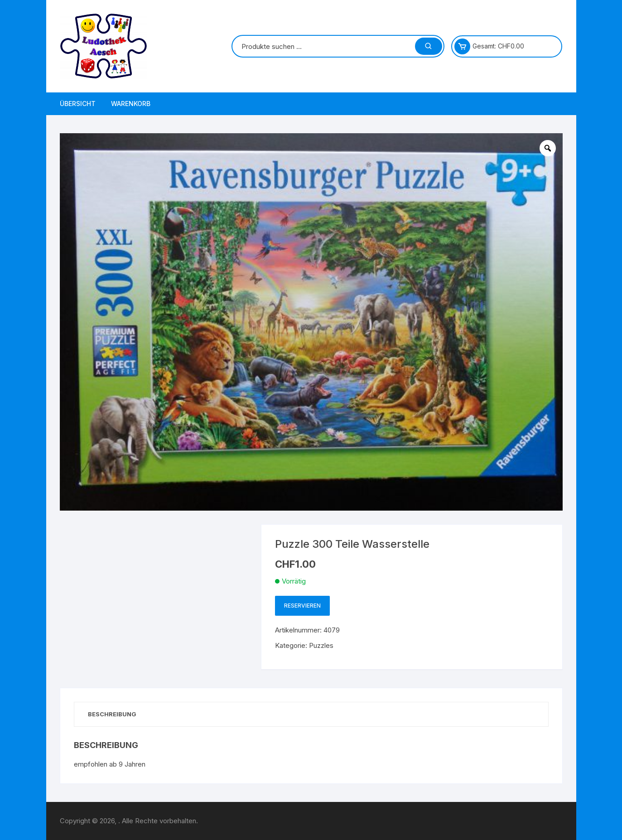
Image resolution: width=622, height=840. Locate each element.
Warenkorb (131, 104)
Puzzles (321, 645)
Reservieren (302, 606)
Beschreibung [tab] (112, 714)
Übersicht (78, 104)
